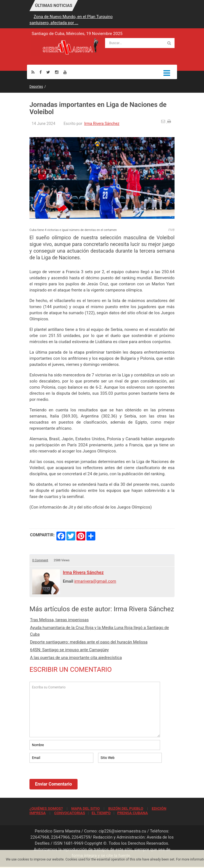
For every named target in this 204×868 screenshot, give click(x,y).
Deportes (36, 87)
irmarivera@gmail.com (95, 581)
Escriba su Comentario (95, 710)
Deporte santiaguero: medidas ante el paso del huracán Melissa (89, 642)
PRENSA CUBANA (133, 813)
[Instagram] (57, 72)
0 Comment (40, 560)
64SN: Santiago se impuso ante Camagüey (69, 650)
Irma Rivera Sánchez (102, 124)
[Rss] (33, 72)
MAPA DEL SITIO (85, 808)
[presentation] (72, 779)
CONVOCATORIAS (70, 813)
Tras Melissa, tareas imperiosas (59, 620)
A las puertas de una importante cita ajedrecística (76, 658)
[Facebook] (41, 72)
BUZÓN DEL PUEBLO (126, 808)
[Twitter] (48, 72)
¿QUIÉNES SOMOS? (46, 808)
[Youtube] (65, 72)
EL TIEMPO (101, 813)
